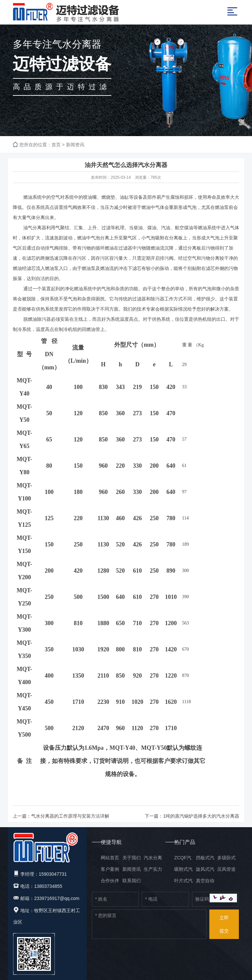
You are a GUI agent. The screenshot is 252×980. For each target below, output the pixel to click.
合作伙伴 (110, 881)
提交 (224, 922)
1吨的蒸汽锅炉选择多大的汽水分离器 (201, 816)
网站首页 (110, 858)
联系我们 (132, 881)
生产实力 (153, 869)
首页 (56, 145)
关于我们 (132, 858)
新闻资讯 (75, 145)
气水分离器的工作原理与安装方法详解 (70, 816)
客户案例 (110, 869)
